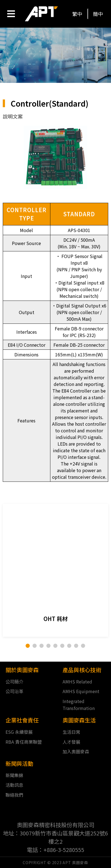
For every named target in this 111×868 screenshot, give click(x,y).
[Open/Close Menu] (11, 14)
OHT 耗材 (56, 619)
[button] (78, 14)
